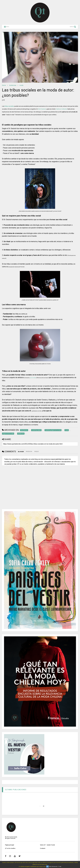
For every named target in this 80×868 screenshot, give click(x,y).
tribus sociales (9, 106)
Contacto (43, 848)
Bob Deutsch (42, 109)
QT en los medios (10, 848)
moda (21, 85)
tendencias (13, 85)
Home (4, 85)
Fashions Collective (61, 109)
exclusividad (33, 378)
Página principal (9, 845)
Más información (53, 866)
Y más (60, 866)
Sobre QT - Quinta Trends (47, 845)
